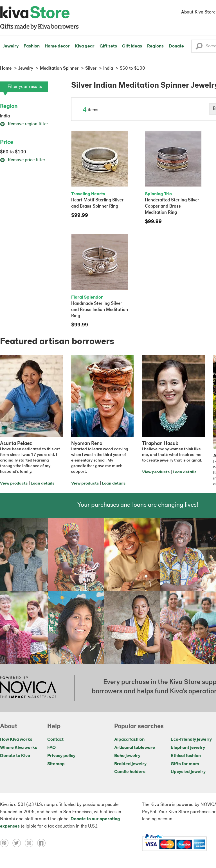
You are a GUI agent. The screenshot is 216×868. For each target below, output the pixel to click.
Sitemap (56, 764)
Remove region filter (24, 124)
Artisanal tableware (135, 748)
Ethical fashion (186, 756)
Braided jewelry (130, 764)
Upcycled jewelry (188, 772)
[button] (199, 47)
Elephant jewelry (188, 748)
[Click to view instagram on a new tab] (31, 843)
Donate (176, 46)
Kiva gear (85, 46)
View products (14, 484)
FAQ (51, 748)
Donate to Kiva (15, 756)
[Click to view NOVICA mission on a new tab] (28, 688)
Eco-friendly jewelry (191, 740)
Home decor (57, 46)
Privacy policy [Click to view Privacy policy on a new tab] (61, 756)
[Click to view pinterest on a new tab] (6, 843)
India (5, 116)
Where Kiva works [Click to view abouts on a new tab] (19, 748)
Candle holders (130, 772)
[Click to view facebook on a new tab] (43, 843)
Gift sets (108, 46)
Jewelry (11, 46)
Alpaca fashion (129, 740)
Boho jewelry (127, 756)
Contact (55, 740)
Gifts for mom (185, 764)
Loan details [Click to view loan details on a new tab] (42, 484)
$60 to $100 (13, 152)
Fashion (32, 46)
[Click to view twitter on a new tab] (19, 843)
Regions (155, 46)
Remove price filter (23, 160)
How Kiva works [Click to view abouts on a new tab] (16, 740)
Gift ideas (132, 46)
